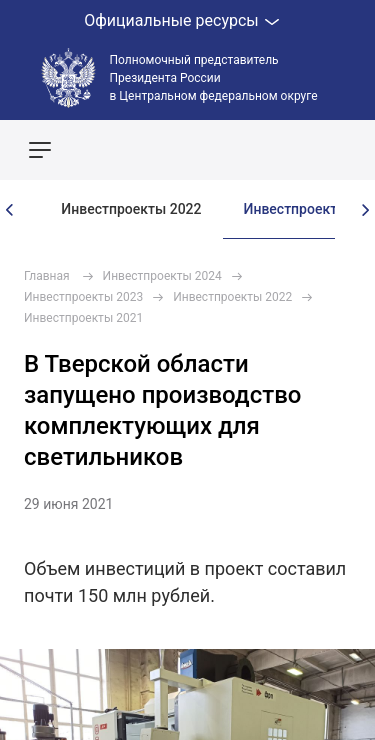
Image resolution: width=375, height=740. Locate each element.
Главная (47, 276)
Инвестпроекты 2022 (131, 209)
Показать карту (300, 150)
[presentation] (10, 210)
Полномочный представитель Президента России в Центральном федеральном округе (214, 78)
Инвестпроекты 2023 (83, 297)
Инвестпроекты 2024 (162, 276)
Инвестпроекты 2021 (83, 318)
